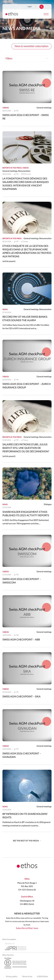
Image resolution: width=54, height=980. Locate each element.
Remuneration (24, 171)
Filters (9, 58)
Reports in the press (12, 168)
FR (17, 111)
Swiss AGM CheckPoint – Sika (22, 697)
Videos (6, 108)
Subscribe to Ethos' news (27, 928)
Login (30, 7)
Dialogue (48, 504)
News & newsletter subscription (32, 46)
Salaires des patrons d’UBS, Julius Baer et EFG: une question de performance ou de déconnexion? (26, 448)
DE (17, 575)
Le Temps (25, 242)
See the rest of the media (26, 841)
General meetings (44, 108)
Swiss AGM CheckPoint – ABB (21, 640)
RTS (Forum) (26, 174)
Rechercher (42, 7)
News (5, 310)
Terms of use (27, 977)
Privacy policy (12, 977)
